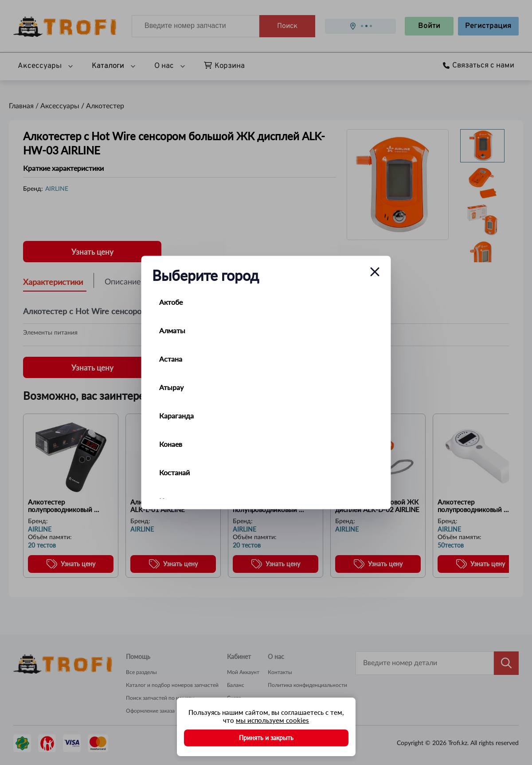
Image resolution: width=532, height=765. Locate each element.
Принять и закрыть (266, 738)
